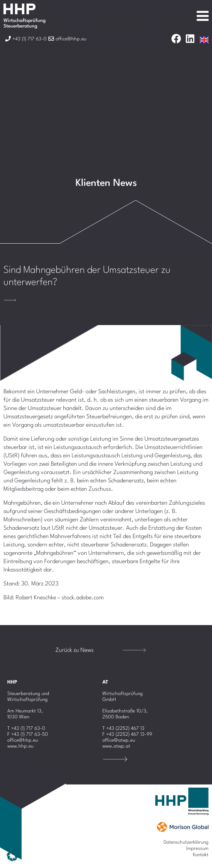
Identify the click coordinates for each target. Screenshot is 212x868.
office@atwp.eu (119, 740)
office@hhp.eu (23, 740)
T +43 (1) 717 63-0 (26, 728)
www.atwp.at (116, 746)
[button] (13, 855)
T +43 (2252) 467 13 (123, 728)
